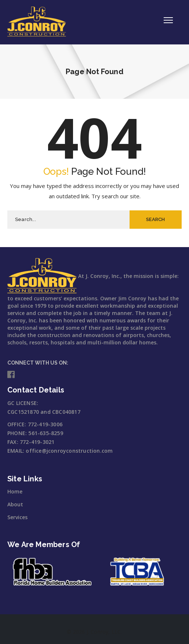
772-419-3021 (37, 442)
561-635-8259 (46, 433)
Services (17, 517)
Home (15, 491)
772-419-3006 (45, 424)
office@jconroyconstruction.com (69, 451)
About (15, 504)
